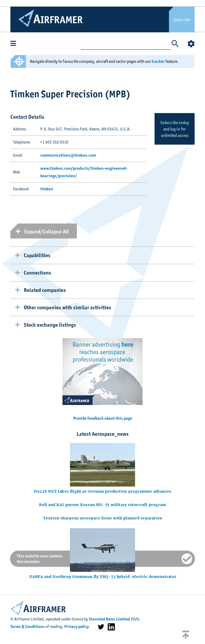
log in (175, 129)
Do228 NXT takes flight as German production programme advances (103, 491)
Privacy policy (76, 626)
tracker (158, 61)
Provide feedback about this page (103, 418)
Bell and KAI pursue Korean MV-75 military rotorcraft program (102, 505)
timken (47, 189)
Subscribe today (175, 123)
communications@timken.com (68, 155)
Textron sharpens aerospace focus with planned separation (103, 518)
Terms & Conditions (27, 626)
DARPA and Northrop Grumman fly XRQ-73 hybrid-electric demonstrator (103, 577)
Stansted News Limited (109, 619)
